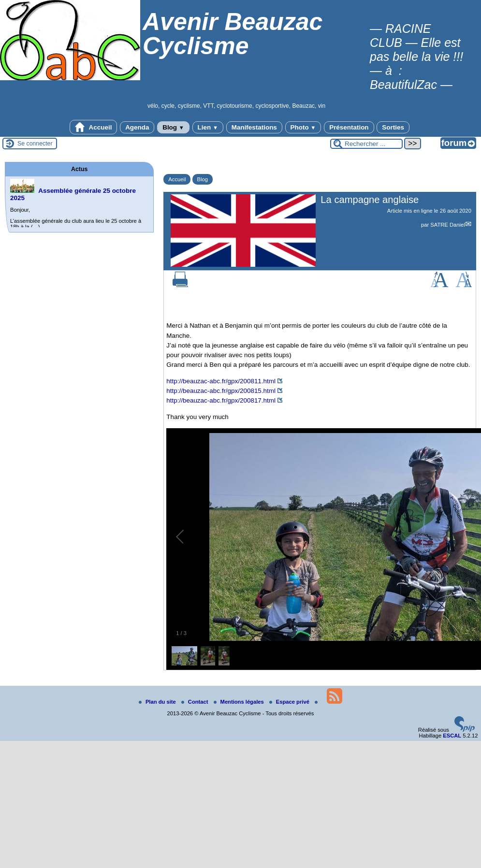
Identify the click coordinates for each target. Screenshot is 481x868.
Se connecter (35, 144)
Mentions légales (240, 702)
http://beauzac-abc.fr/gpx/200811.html (221, 381)
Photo (303, 127)
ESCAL (452, 736)
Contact (196, 702)
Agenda (137, 127)
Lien (208, 127)
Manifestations (254, 127)
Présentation (349, 127)
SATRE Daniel (447, 225)
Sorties (393, 127)
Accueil (93, 127)
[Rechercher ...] (366, 144)
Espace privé (290, 702)
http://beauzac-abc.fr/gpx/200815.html (221, 391)
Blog (173, 127)
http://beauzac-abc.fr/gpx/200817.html (221, 400)
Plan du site (158, 702)
